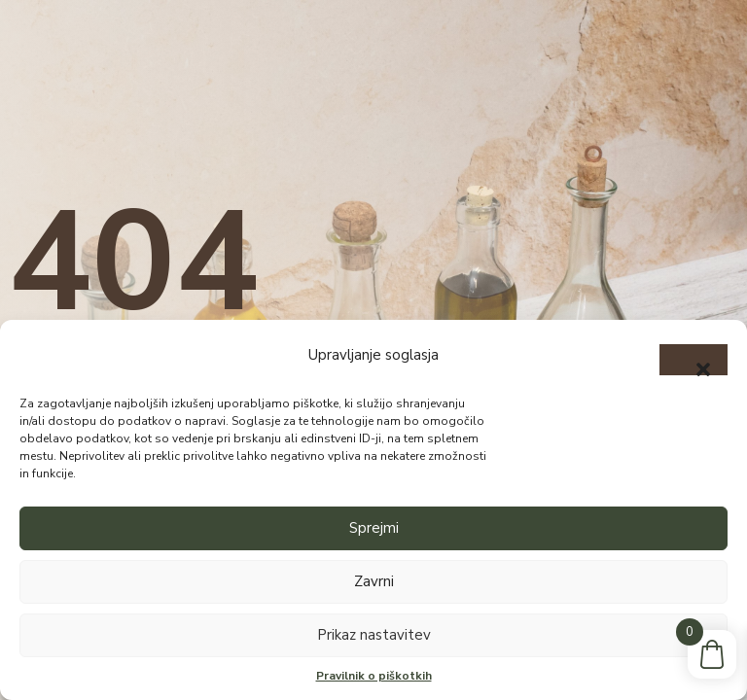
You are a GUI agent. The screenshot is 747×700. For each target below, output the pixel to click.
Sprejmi (374, 528)
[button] (694, 360)
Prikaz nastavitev (374, 635)
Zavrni (374, 581)
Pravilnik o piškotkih (374, 676)
